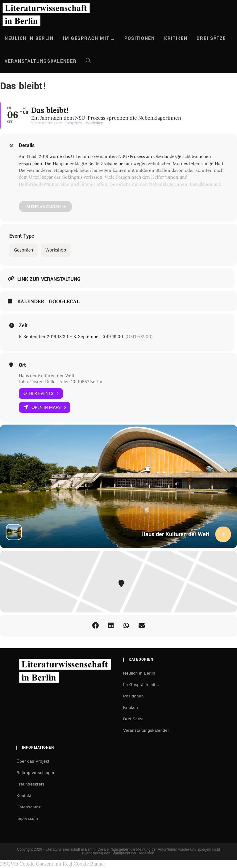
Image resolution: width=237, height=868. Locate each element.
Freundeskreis (30, 784)
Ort (22, 365)
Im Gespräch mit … (142, 685)
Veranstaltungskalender (146, 730)
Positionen (133, 696)
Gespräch (23, 250)
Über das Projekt (33, 761)
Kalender (31, 301)
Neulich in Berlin (139, 673)
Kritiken (131, 707)
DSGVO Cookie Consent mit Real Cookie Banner (53, 864)
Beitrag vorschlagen (36, 773)
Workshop (56, 250)
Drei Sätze (133, 719)
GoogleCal (64, 301)
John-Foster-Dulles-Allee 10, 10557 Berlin (61, 382)
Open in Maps (45, 407)
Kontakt (24, 796)
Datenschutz (29, 807)
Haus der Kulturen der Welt (47, 375)
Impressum (27, 818)
